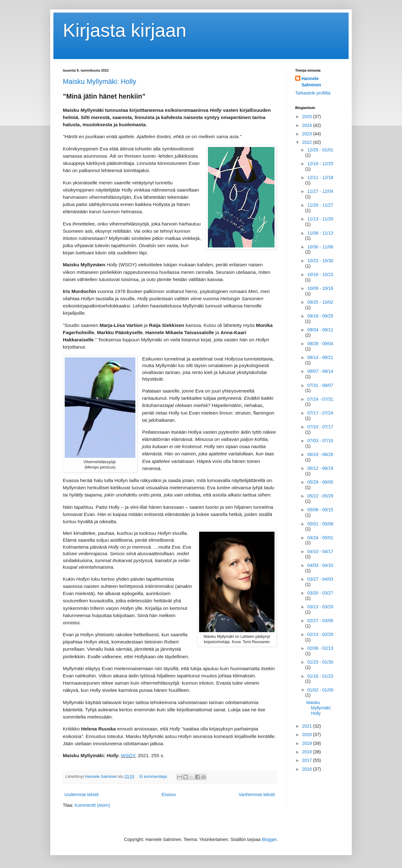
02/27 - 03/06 (320, 621)
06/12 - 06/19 (320, 468)
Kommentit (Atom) (92, 805)
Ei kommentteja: (154, 777)
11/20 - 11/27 (320, 205)
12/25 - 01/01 (320, 150)
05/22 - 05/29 (320, 496)
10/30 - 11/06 (320, 247)
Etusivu (169, 795)
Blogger (269, 839)
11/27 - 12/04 (320, 191)
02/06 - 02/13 (320, 648)
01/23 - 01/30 (320, 662)
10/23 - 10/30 (320, 261)
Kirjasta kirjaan (125, 30)
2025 (308, 117)
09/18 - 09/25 (320, 316)
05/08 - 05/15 (320, 510)
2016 (308, 769)
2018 (308, 752)
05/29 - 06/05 (320, 482)
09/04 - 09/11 (320, 330)
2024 (308, 125)
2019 (308, 743)
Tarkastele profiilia (313, 93)
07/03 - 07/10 (320, 441)
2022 (308, 142)
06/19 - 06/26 (320, 454)
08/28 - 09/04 (320, 344)
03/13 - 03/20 (320, 607)
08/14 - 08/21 (320, 357)
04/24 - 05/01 (320, 538)
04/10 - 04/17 (320, 551)
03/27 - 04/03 (320, 579)
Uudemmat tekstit (81, 795)
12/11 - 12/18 (320, 177)
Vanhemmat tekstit (257, 795)
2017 (308, 760)
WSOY (128, 755)
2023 (308, 134)
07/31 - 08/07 (320, 385)
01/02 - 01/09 (320, 690)
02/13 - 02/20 (320, 634)
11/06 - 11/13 (320, 233)
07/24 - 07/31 (320, 399)
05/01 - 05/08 (320, 524)
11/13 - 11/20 (320, 219)
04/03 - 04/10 (320, 565)
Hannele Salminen (311, 82)
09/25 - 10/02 (320, 302)
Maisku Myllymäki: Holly (99, 81)
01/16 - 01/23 (320, 676)
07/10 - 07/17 (320, 427)
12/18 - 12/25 (320, 164)
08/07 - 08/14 (320, 371)
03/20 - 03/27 (320, 593)
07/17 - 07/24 (320, 413)
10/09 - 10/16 (320, 288)
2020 (308, 735)
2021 (308, 726)
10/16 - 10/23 (320, 274)
